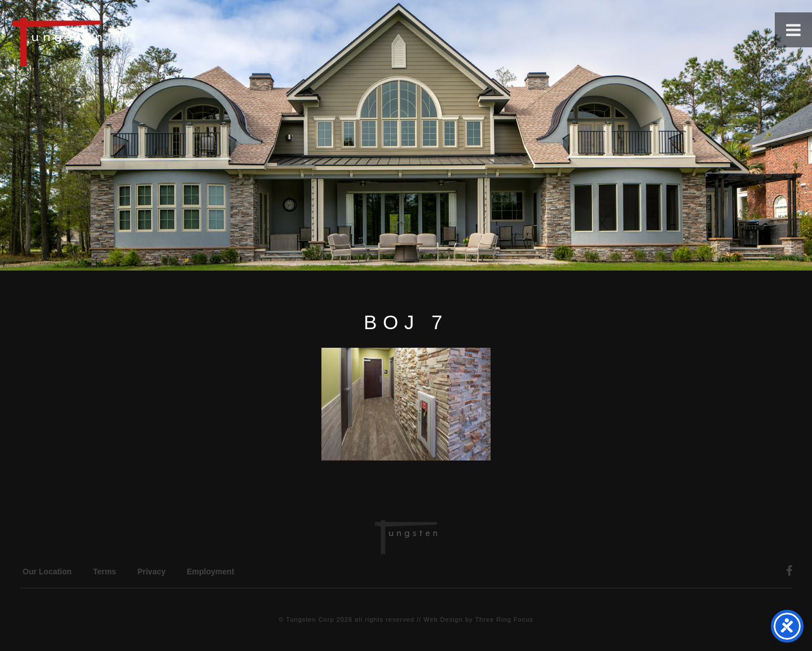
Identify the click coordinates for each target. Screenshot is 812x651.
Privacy (152, 572)
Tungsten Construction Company (96, 42)
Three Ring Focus (504, 619)
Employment (210, 572)
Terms (105, 572)
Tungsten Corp (310, 619)
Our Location (47, 572)
